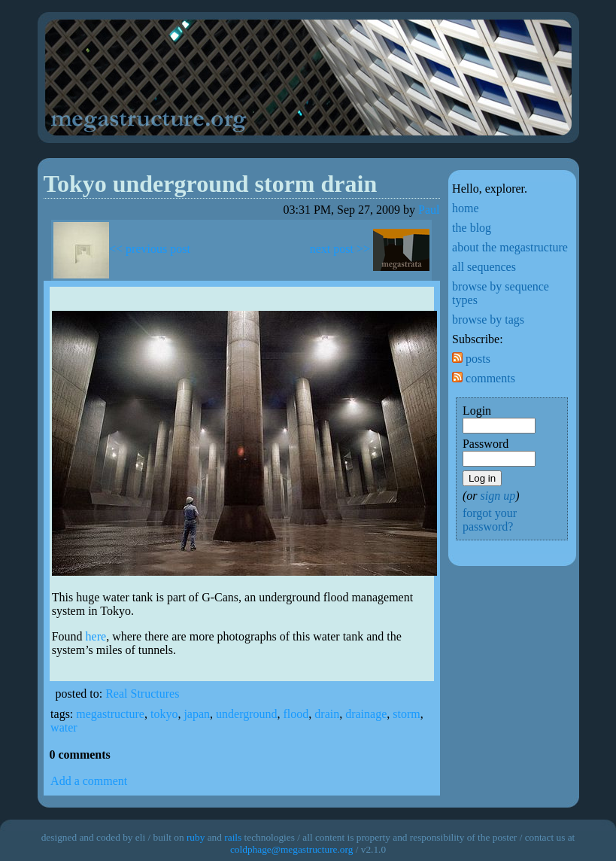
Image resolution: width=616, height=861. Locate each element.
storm (406, 714)
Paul (429, 210)
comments (484, 378)
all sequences (484, 267)
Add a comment (89, 781)
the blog (472, 228)
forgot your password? (490, 520)
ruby (196, 837)
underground (246, 714)
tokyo (164, 714)
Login (477, 411)
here (96, 636)
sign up (498, 496)
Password (486, 444)
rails (233, 837)
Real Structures (142, 694)
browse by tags (488, 319)
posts (471, 359)
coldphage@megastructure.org (291, 849)
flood (296, 714)
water (64, 727)
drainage (366, 714)
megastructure (110, 714)
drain (327, 714)
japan (197, 714)
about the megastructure (510, 247)
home (466, 208)
